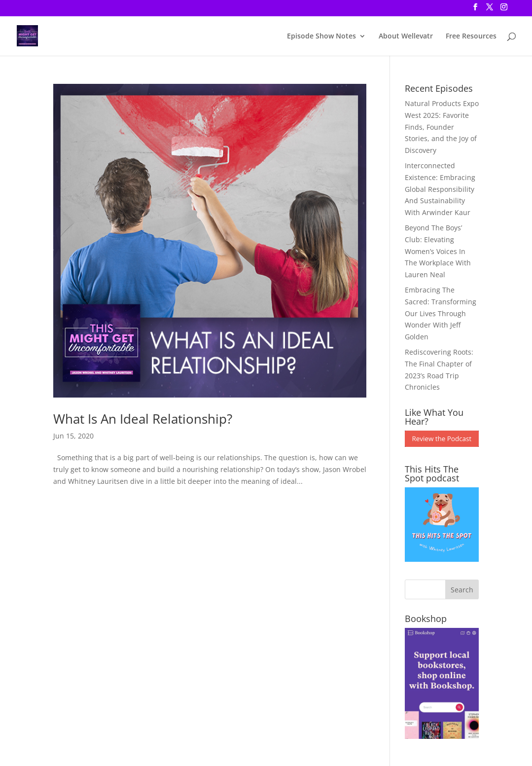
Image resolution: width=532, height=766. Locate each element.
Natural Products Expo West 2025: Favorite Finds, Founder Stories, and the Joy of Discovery (442, 127)
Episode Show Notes (321, 36)
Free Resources (471, 36)
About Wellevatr (406, 36)
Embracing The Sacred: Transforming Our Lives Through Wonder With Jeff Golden (441, 313)
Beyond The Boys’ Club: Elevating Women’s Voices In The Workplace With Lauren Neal (438, 251)
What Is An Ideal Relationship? (143, 419)
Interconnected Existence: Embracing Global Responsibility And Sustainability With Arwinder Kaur (440, 189)
